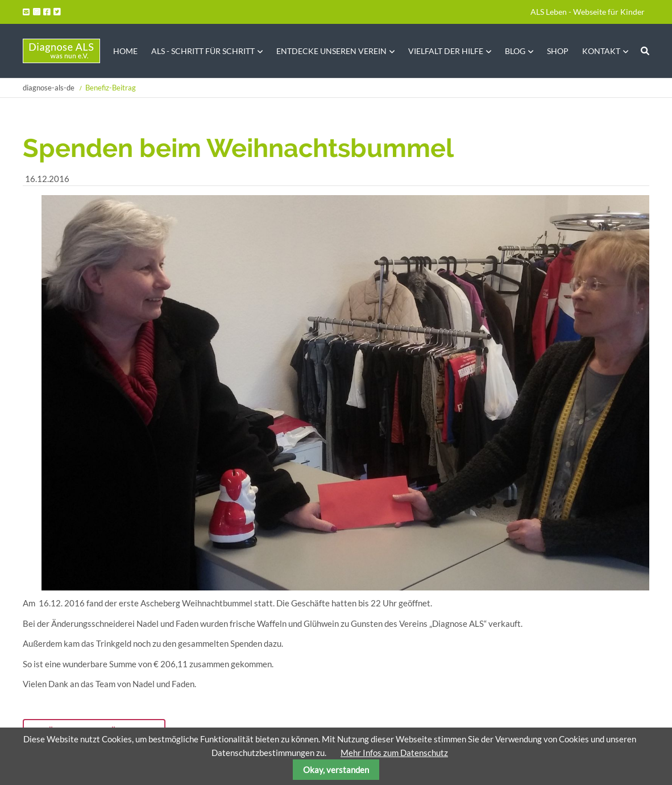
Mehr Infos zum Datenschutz (394, 753)
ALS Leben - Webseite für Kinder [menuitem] (588, 12)
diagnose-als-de (49, 88)
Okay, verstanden (336, 770)
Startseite (61, 51)
